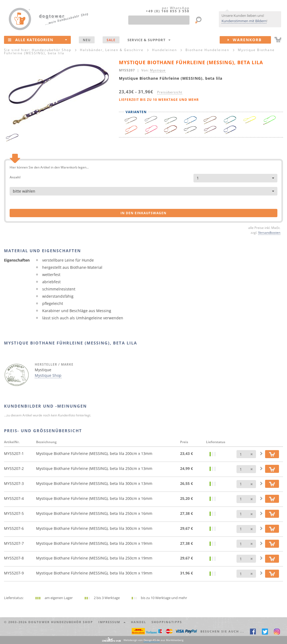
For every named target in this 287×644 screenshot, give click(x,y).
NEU (87, 40)
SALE (111, 40)
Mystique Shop (48, 375)
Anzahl (15, 177)
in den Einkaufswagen (143, 213)
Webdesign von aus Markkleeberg (153, 640)
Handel (139, 622)
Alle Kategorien (38, 40)
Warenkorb (249, 40)
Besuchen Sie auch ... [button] (222, 631)
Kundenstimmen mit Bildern (244, 21)
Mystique (158, 70)
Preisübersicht (170, 92)
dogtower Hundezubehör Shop (61, 622)
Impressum (112, 622)
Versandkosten (269, 232)
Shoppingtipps (167, 622)
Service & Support (149, 40)
